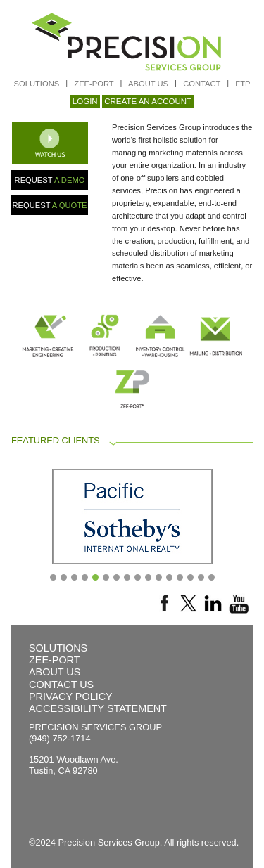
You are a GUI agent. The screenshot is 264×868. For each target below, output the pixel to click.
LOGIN (85, 101)
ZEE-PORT (94, 84)
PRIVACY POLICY (71, 697)
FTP (243, 84)
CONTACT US (61, 685)
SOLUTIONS (37, 84)
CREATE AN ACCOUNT (148, 101)
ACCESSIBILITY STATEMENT (98, 708)
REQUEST (50, 180)
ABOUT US (148, 84)
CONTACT (202, 84)
